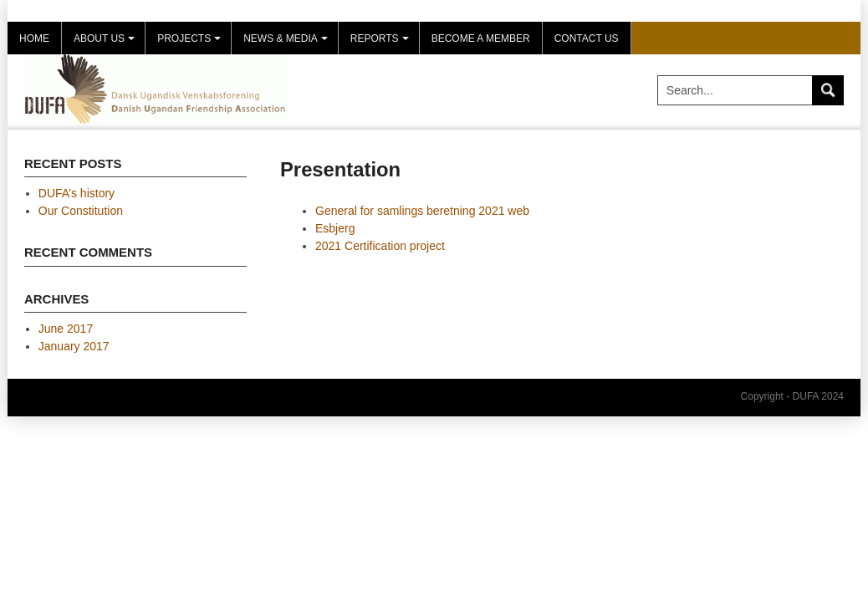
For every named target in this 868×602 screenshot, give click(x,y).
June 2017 (66, 329)
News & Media (288, 43)
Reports (382, 43)
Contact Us (587, 38)
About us (107, 43)
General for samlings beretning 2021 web (422, 211)
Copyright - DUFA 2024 (792, 396)
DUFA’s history (77, 193)
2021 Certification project (380, 246)
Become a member (481, 38)
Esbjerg (335, 228)
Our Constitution (81, 211)
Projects (191, 43)
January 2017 (74, 346)
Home (34, 38)
